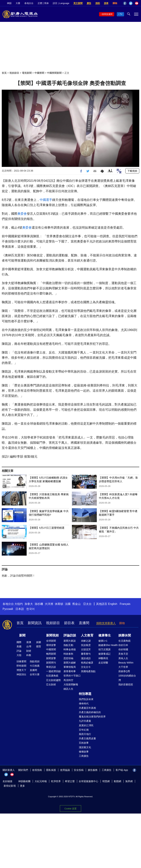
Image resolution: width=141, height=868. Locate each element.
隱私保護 (51, 770)
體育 (39, 646)
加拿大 (29, 604)
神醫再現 (103, 658)
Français (125, 604)
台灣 (29, 646)
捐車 (106, 3)
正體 (40, 3)
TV (121, 14)
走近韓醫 (103, 663)
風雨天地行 (85, 734)
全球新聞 (51, 641)
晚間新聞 (51, 654)
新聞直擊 (51, 658)
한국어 (30, 609)
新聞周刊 (51, 663)
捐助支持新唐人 (106, 623)
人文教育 (87, 635)
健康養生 (105, 635)
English (113, 604)
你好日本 (123, 645)
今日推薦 (35, 666)
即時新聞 (21, 666)
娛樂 (39, 642)
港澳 (29, 642)
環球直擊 (51, 645)
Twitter (131, 3)
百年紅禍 (84, 730)
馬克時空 (68, 680)
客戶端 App (122, 770)
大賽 (18, 3)
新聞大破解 (70, 663)
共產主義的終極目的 (90, 712)
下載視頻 (132, 171)
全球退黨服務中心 (88, 781)
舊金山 (76, 604)
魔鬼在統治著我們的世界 (92, 717)
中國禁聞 (39, 73)
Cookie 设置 (70, 809)
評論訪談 (70, 635)
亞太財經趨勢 (53, 680)
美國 (19, 646)
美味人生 (123, 658)
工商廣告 (84, 756)
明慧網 (106, 781)
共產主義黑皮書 (87, 738)
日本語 (20, 609)
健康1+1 (103, 641)
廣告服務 (93, 770)
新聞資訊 (35, 623)
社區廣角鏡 (52, 676)
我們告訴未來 (86, 699)
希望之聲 (70, 781)
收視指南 (37, 770)
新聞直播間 (107, 14)
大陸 (19, 655)
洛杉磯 (39, 604)
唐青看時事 (70, 671)
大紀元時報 (41, 781)
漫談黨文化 (85, 747)
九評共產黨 (85, 721)
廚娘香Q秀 (124, 671)
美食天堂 (123, 654)
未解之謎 (86, 641)
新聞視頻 (52, 635)
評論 (19, 651)
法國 (68, 604)
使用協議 (65, 770)
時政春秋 (68, 654)
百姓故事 (84, 743)
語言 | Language (61, 3)
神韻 (9, 3)
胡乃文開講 (104, 649)
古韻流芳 (86, 649)
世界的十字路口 (72, 676)
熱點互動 (68, 645)
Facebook (125, 3)
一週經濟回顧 (53, 671)
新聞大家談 (70, 641)
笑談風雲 (86, 645)
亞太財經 (51, 684)
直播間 (84, 623)
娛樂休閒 (125, 635)
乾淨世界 (56, 781)
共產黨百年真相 (87, 708)
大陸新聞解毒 (71, 684)
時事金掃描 (70, 649)
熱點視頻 (35, 661)
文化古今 (86, 667)
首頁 (4, 73)
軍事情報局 (70, 667)
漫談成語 (86, 658)
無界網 (129, 781)
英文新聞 (78, 3)
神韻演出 (21, 674)
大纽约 (19, 604)
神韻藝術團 (24, 781)
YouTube (137, 3)
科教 (29, 655)
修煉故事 (84, 752)
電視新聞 (27, 73)
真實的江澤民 (86, 725)
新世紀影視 (10, 786)
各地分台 (29, 3)
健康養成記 (104, 654)
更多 (22, 786)
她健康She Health (108, 645)
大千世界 (123, 667)
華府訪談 (51, 667)
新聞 (22, 635)
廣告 (89, 3)
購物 (115, 3)
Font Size (110, 171)
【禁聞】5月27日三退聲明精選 (47, 528)
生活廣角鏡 (124, 641)
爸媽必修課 (87, 663)
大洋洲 (49, 604)
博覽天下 (21, 670)
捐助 (98, 3)
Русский (8, 609)
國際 (19, 642)
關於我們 (23, 770)
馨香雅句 (86, 654)
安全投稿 (79, 770)
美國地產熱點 (88, 671)
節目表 (69, 623)
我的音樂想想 (126, 684)
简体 (46, 3)
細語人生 (68, 689)
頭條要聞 (21, 661)
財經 (29, 651)
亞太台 (87, 604)
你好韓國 (123, 649)
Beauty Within (126, 663)
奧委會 (22, 214)
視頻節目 (14, 73)
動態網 (117, 781)
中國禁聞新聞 (54, 73)
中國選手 (46, 200)
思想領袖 (68, 658)
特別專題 (85, 694)
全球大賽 (35, 674)
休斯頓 (59, 604)
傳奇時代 (84, 704)
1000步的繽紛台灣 (127, 678)
